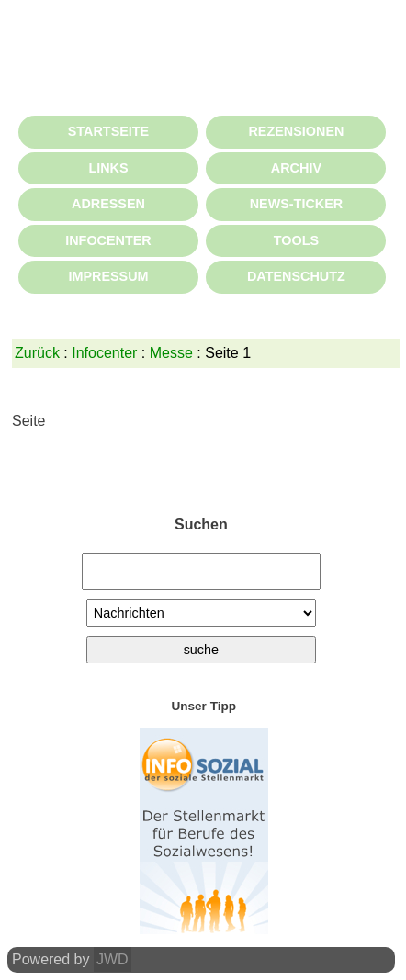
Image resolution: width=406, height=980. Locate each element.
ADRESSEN (108, 204)
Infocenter (104, 353)
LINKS (108, 168)
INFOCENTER (108, 240)
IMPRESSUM (108, 276)
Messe (171, 353)
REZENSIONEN (296, 131)
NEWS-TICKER (297, 204)
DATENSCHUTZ (296, 276)
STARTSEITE (108, 131)
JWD (113, 959)
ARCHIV (296, 168)
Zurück (37, 353)
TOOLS (296, 240)
